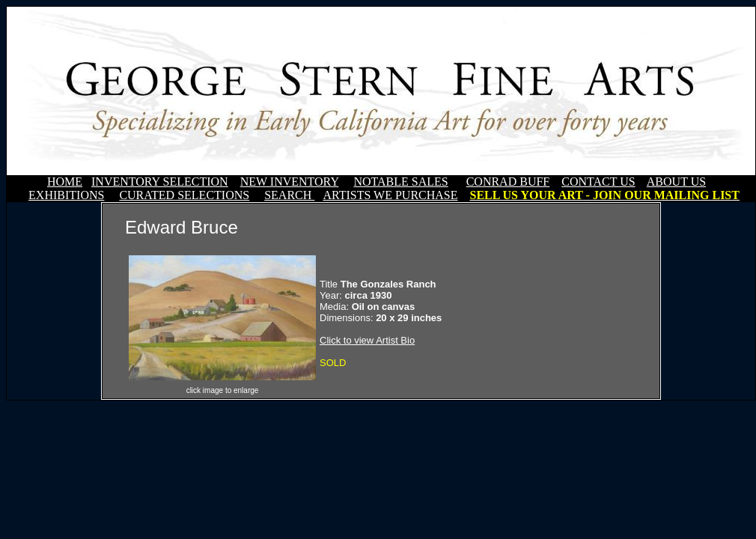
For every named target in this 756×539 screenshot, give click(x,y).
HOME (65, 182)
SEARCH (289, 195)
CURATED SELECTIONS (184, 195)
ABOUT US (676, 182)
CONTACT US (598, 182)
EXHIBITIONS (66, 195)
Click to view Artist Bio (367, 340)
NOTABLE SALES (400, 182)
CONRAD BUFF (508, 182)
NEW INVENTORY (290, 182)
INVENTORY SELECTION (160, 182)
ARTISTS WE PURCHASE (390, 195)
